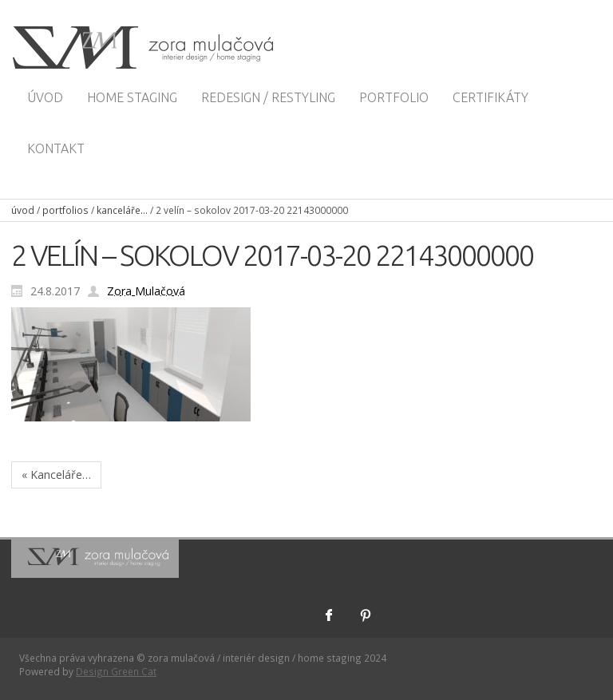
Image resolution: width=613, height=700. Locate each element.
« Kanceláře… (56, 475)
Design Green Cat (116, 671)
